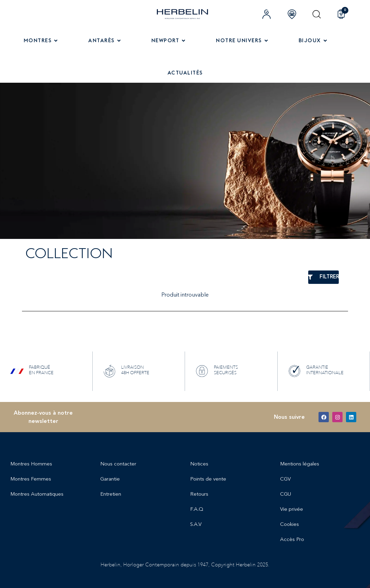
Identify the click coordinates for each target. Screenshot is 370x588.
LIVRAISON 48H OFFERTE (135, 370)
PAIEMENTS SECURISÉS (226, 370)
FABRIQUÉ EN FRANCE (41, 370)
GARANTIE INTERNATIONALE (325, 370)
